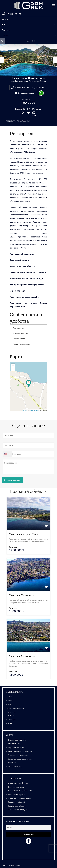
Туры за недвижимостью (18, 755)
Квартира (12, 712)
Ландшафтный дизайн (17, 802)
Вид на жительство (16, 748)
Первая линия (19, 339)
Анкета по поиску (15, 767)
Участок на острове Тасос (24, 534)
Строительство (14, 744)
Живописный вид (20, 333)
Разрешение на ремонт (17, 795)
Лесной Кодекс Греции (17, 806)
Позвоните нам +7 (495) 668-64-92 (29, 87)
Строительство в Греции (18, 783)
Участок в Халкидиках (22, 595)
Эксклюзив (12, 763)
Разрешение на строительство (20, 791)
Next (55, 60)
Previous (2, 60)
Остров (11, 716)
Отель (10, 723)
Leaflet (25, 410)
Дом (9, 704)
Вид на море (18, 328)
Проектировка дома (16, 787)
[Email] (28, 828)
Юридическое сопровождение (20, 759)
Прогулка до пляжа (21, 344)
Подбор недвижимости (17, 740)
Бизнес (11, 697)
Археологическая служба (18, 810)
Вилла (10, 701)
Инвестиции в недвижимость (20, 751)
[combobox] (28, 19)
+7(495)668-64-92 (12, 14)
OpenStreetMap (35, 410)
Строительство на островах (19, 798)
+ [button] (13, 366)
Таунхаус (12, 720)
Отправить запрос (26, 93)
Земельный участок (16, 708)
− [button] (13, 369)
